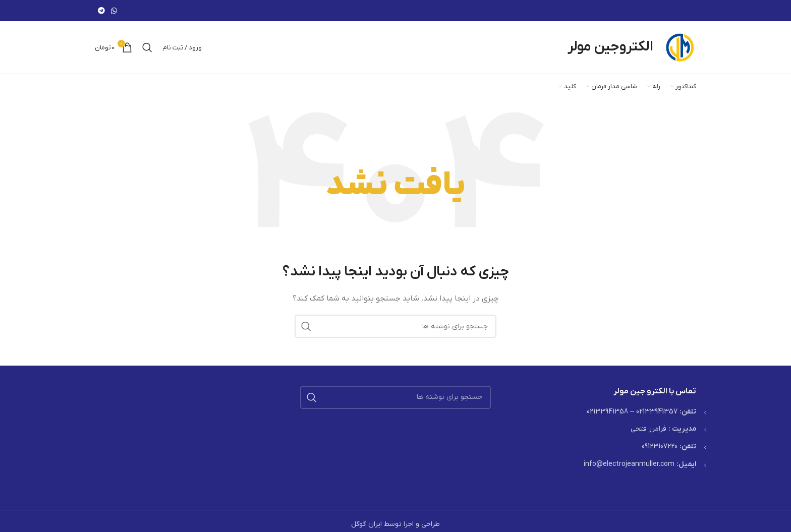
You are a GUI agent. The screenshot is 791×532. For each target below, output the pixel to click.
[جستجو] (147, 47)
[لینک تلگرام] (101, 11)
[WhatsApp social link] (114, 11)
